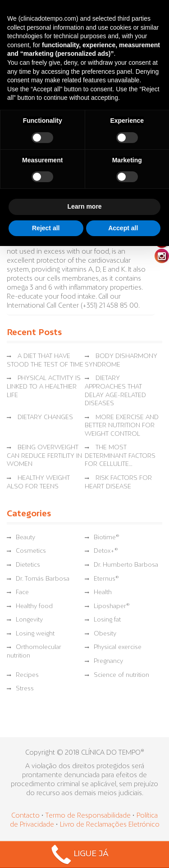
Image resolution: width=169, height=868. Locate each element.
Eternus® (106, 579)
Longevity (29, 620)
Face (22, 593)
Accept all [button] (123, 228)
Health (103, 593)
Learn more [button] (84, 206)
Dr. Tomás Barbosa (43, 579)
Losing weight (35, 634)
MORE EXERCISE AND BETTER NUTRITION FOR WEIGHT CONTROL (122, 426)
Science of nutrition (121, 675)
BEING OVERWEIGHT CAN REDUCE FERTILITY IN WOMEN (44, 456)
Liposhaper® (112, 606)
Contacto (25, 816)
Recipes (27, 675)
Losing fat (107, 620)
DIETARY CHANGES (45, 418)
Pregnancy (108, 661)
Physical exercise (118, 647)
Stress (25, 689)
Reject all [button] (46, 228)
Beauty (25, 538)
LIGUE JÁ (78, 855)
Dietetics (28, 565)
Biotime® (107, 538)
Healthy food (34, 606)
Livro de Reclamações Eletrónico (110, 825)
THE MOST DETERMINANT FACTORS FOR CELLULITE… (120, 456)
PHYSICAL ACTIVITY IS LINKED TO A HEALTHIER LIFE (44, 387)
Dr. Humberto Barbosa (126, 565)
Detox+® (106, 551)
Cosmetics (31, 551)
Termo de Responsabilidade (89, 816)
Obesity (105, 634)
